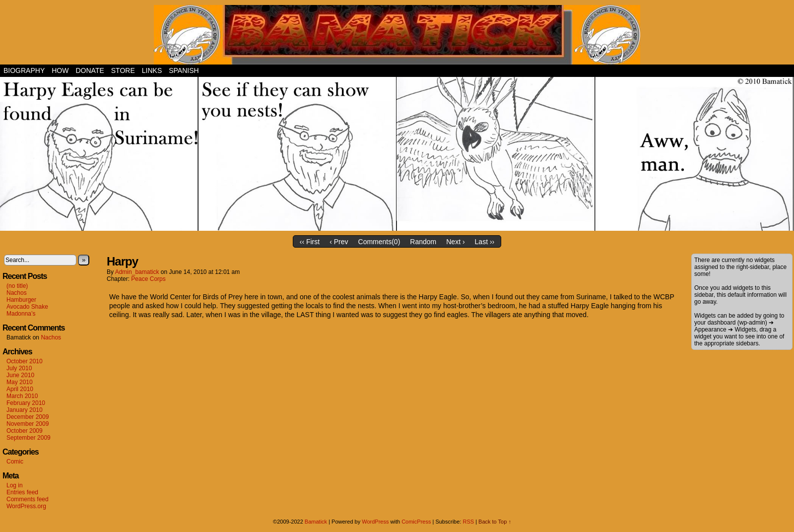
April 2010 (20, 389)
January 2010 (25, 410)
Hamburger (21, 300)
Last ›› (485, 242)
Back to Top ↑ (495, 522)
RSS (468, 522)
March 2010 (22, 396)
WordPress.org (26, 506)
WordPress (375, 522)
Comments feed (28, 499)
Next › (455, 242)
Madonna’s (21, 314)
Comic (15, 462)
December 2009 (28, 417)
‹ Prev (339, 242)
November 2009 (28, 424)
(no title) (17, 286)
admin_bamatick (137, 272)
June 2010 (20, 375)
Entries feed (22, 492)
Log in (15, 485)
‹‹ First (310, 242)
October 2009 (25, 431)
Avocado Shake (27, 307)
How (60, 70)
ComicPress (416, 522)
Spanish (184, 70)
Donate (90, 70)
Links (152, 70)
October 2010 (25, 361)
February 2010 (26, 403)
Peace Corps (148, 279)
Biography (24, 70)
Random (423, 242)
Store (123, 70)
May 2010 (20, 382)
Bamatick (316, 522)
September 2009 (29, 438)
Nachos (17, 293)
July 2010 (19, 368)
